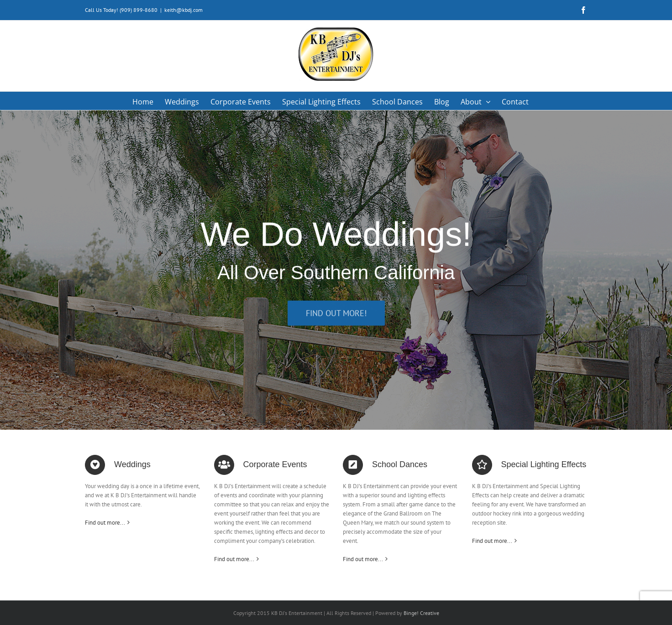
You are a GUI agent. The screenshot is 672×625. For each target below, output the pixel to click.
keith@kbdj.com (184, 10)
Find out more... (105, 523)
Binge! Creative (421, 613)
